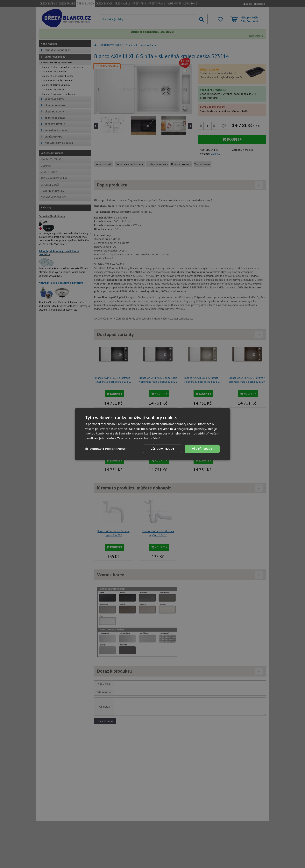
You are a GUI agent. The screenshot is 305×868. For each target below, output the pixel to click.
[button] (106, 449)
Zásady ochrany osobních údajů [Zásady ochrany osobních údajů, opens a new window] (139, 438)
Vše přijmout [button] (202, 449)
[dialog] (152, 434)
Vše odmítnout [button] (162, 449)
